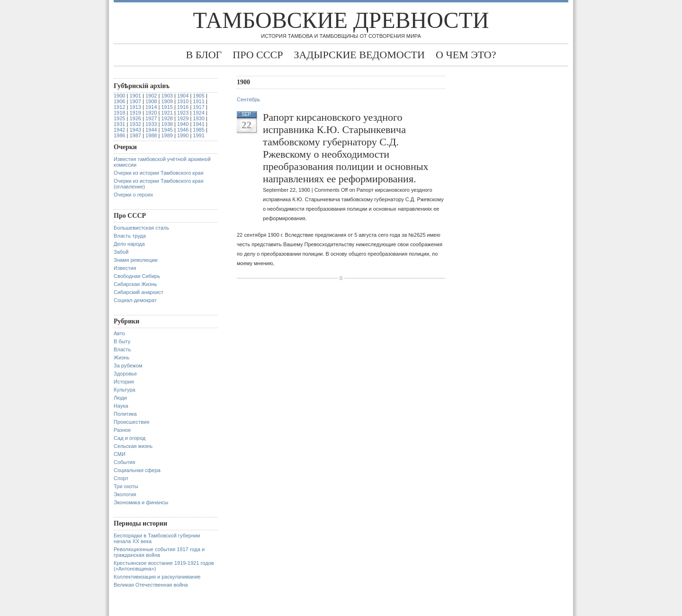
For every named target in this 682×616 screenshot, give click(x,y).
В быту (122, 341)
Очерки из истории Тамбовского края (158, 173)
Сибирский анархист (139, 292)
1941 (198, 124)
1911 (198, 101)
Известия (125, 268)
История (124, 382)
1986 (119, 135)
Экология (125, 494)
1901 (135, 96)
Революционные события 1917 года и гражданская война (159, 552)
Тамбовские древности (341, 20)
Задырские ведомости (359, 55)
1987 (135, 135)
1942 (119, 130)
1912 (119, 107)
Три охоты (126, 486)
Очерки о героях (133, 195)
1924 (198, 113)
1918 (119, 113)
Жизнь (121, 357)
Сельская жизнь (133, 446)
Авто (119, 333)
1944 (151, 130)
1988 (151, 135)
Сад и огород (130, 438)
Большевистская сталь (141, 228)
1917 (198, 107)
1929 (183, 118)
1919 (135, 113)
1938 (167, 124)
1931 (119, 124)
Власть (122, 349)
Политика (125, 414)
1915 (167, 107)
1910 (183, 101)
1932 (135, 124)
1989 (167, 135)
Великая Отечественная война (151, 585)
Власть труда (130, 236)
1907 (135, 101)
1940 (183, 124)
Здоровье (125, 374)
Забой (121, 252)
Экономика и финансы (141, 502)
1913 (135, 107)
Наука (121, 406)
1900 (119, 96)
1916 (183, 107)
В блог (204, 55)
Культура (125, 390)
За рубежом (128, 366)
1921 (167, 113)
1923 (183, 113)
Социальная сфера (137, 470)
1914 (151, 107)
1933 (151, 124)
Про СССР (258, 55)
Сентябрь (248, 99)
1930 (198, 118)
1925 (119, 118)
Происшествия (131, 422)
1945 (167, 130)
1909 (167, 101)
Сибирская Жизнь (135, 284)
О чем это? (466, 55)
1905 (198, 96)
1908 (151, 101)
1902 (151, 96)
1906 (119, 101)
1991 (198, 135)
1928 (167, 118)
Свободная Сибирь (137, 276)
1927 (151, 118)
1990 (183, 135)
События (124, 462)
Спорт (121, 478)
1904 (183, 96)
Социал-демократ (135, 300)
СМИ (120, 454)
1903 (167, 96)
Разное (122, 430)
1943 (135, 130)
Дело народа (129, 244)
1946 (183, 130)
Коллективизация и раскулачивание (157, 577)
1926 (135, 118)
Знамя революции (136, 260)
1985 (198, 130)
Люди (120, 398)
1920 (151, 113)
